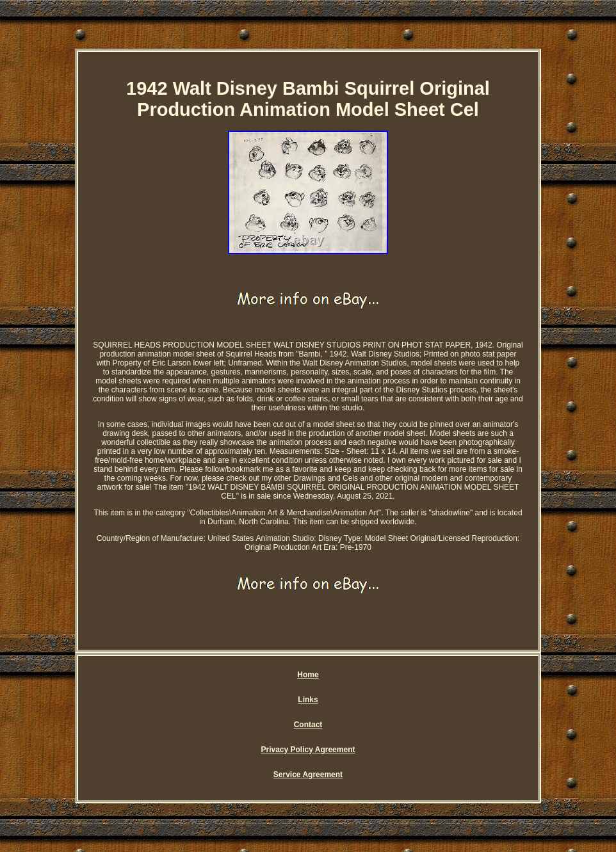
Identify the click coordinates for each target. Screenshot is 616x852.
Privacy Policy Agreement (308, 750)
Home (308, 675)
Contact (308, 725)
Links (308, 700)
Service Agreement (308, 775)
